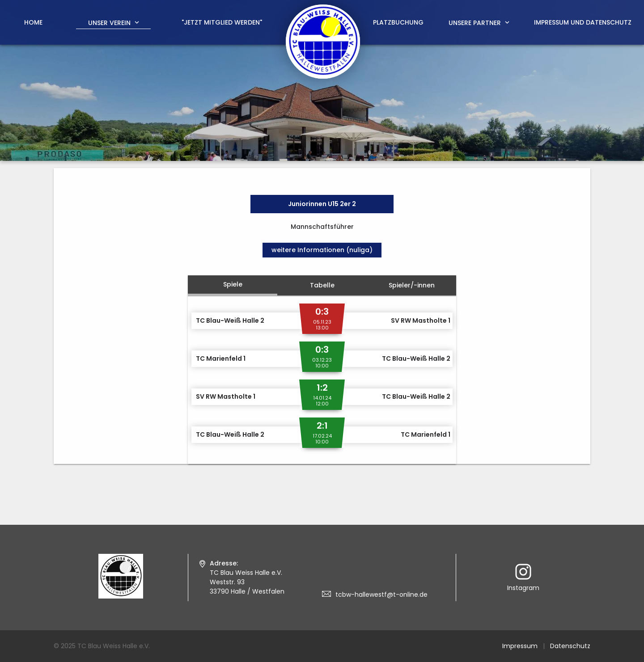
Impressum (520, 646)
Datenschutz (570, 646)
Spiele (233, 284)
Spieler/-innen (412, 285)
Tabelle (322, 285)
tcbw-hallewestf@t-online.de (381, 595)
